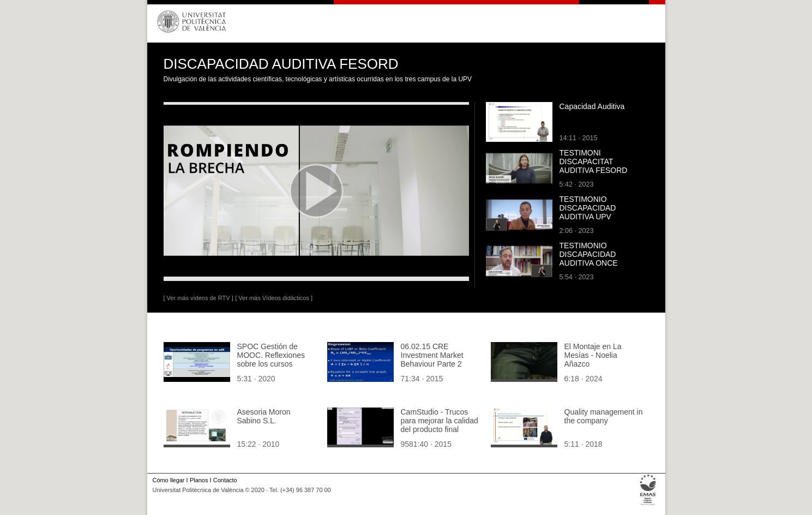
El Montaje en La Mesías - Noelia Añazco (593, 355)
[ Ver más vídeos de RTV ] (199, 298)
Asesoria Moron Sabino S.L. (264, 416)
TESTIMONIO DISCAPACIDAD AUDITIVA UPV (588, 208)
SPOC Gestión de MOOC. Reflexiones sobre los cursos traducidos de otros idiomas (271, 364)
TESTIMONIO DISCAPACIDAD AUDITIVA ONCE (589, 254)
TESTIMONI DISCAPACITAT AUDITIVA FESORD (594, 161)
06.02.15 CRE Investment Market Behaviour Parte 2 (432, 355)
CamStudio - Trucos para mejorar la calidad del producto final (440, 421)
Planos (199, 480)
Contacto (225, 480)
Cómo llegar (169, 480)
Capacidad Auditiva (592, 106)
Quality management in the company (604, 416)
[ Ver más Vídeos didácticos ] (274, 298)
